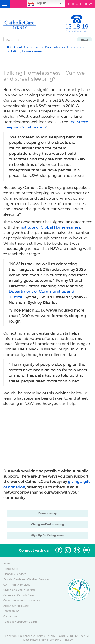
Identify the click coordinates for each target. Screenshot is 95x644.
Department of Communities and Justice (42, 294)
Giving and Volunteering (19, 590)
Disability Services (15, 574)
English (37, 4)
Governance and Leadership (21, 601)
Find (85, 40)
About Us (20, 47)
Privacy (68, 640)
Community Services (17, 585)
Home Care (11, 569)
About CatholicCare (16, 606)
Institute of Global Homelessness (50, 227)
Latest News (76, 47)
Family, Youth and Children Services (26, 579)
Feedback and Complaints (20, 622)
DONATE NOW (80, 4)
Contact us (10, 616)
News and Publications (47, 47)
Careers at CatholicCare (18, 595)
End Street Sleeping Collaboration (46, 125)
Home (7, 564)
